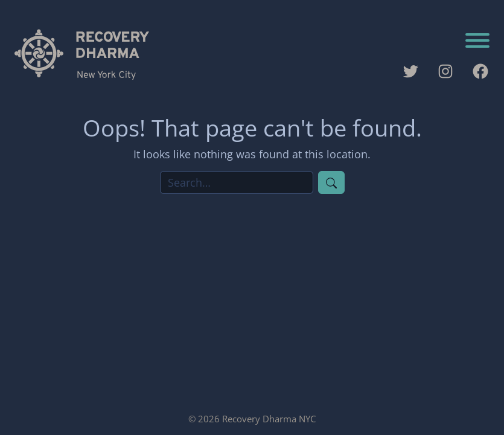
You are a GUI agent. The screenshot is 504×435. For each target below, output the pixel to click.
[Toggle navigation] (477, 42)
